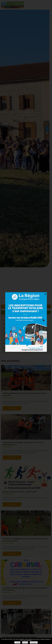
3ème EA (6, 320)
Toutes (6, 312)
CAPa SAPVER (7, 340)
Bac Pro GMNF (8, 332)
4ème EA (6, 324)
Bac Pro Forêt (7, 328)
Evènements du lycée (10, 347)
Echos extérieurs (8, 344)
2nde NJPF (6, 316)
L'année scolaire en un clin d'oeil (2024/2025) (17, 351)
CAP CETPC (7, 336)
